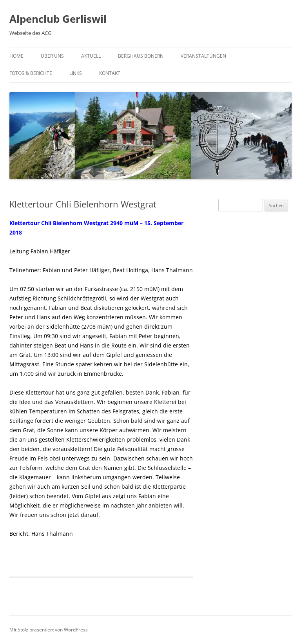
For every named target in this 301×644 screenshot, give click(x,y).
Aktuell (91, 56)
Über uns (52, 56)
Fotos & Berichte (31, 73)
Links (76, 73)
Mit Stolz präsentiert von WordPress (49, 630)
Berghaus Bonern (141, 56)
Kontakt (110, 73)
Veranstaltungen (203, 56)
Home (16, 56)
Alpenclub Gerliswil (58, 19)
